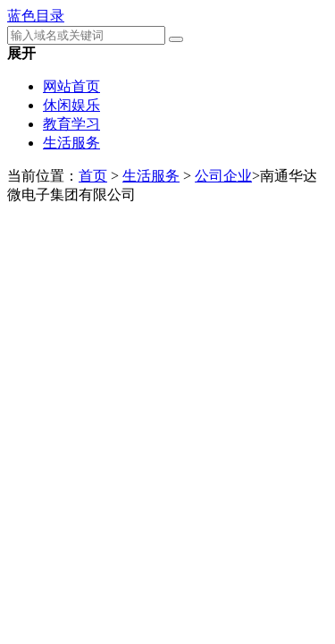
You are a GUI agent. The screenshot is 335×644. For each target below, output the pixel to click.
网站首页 (71, 86)
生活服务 (71, 143)
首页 (93, 176)
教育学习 (71, 124)
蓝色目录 (36, 16)
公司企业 (223, 176)
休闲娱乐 (71, 105)
